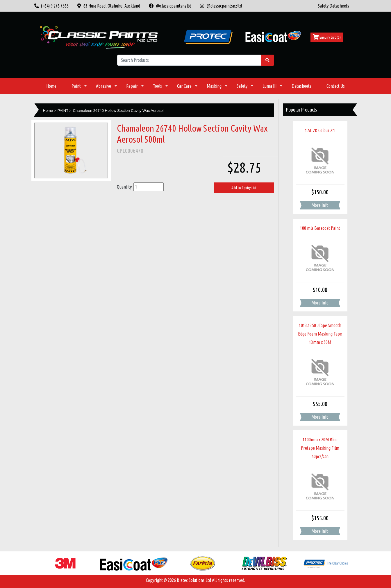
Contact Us (336, 86)
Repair (132, 86)
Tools (157, 86)
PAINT (63, 111)
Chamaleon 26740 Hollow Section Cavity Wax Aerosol (118, 111)
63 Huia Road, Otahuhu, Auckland (109, 6)
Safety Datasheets (333, 6)
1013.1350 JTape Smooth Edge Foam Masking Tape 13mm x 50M (320, 334)
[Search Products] (189, 60)
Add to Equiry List (244, 188)
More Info (320, 205)
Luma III (269, 86)
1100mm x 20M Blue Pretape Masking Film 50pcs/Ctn (320, 448)
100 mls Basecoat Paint (320, 228)
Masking (214, 86)
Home (51, 86)
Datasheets (301, 86)
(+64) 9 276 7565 (51, 6)
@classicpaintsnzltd (170, 6)
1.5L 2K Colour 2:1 (320, 130)
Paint (76, 86)
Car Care (184, 86)
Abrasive (103, 86)
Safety (242, 86)
